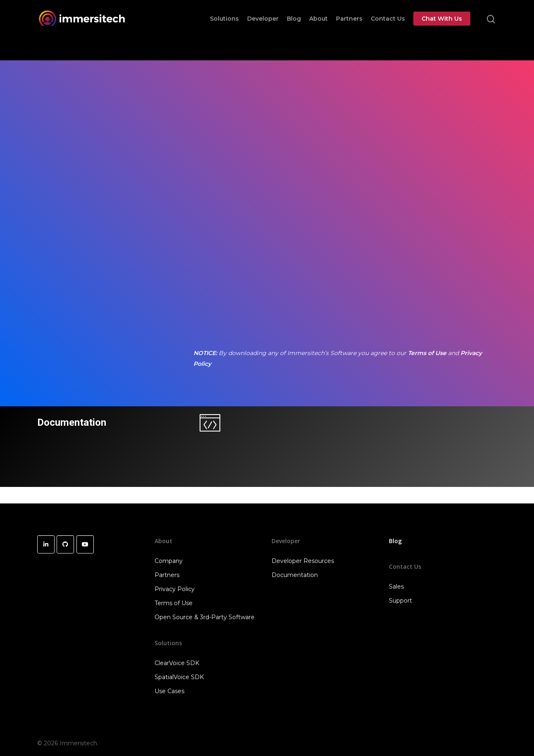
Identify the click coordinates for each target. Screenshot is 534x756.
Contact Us (388, 30)
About (318, 30)
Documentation (72, 422)
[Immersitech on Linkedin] (46, 544)
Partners (349, 30)
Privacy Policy (175, 589)
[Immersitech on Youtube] (85, 544)
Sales (396, 587)
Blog (294, 30)
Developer (263, 30)
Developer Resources (303, 561)
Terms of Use (427, 353)
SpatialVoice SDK (179, 677)
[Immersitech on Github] (65, 544)
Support (400, 601)
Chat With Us (442, 30)
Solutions (224, 30)
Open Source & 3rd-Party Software (205, 617)
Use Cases (169, 691)
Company (169, 561)
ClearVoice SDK (177, 663)
